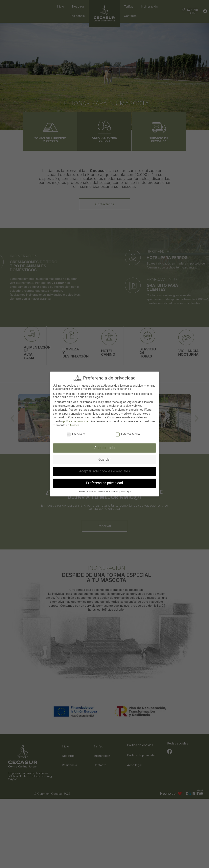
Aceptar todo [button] (104, 448)
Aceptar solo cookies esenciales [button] (105, 471)
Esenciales (76, 434)
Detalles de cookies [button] (87, 492)
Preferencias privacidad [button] (104, 483)
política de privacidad (76, 421)
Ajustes (75, 425)
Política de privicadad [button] (109, 492)
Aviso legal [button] (126, 492)
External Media (128, 434)
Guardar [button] (104, 460)
